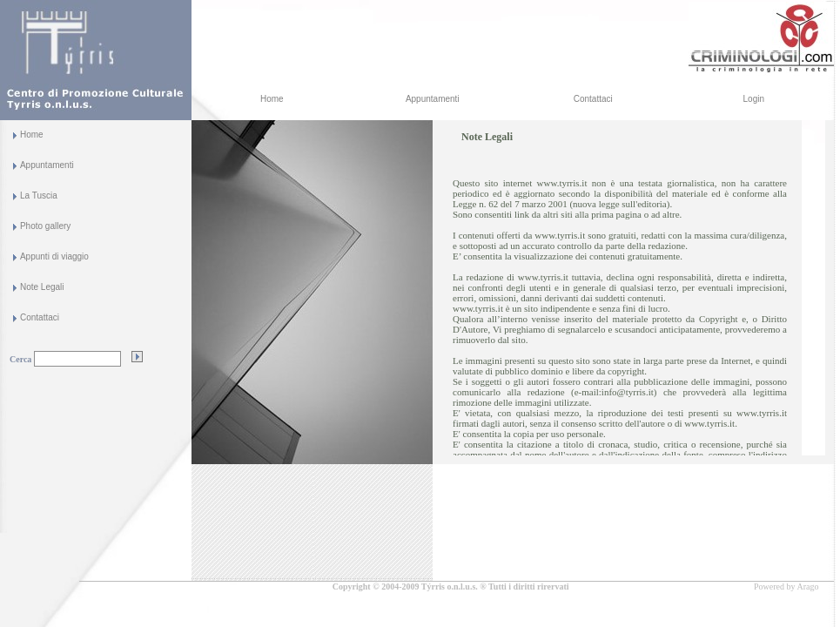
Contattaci (593, 99)
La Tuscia (39, 196)
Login (754, 99)
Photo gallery (45, 226)
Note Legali (42, 287)
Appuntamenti (433, 99)
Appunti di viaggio (54, 256)
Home (272, 99)
